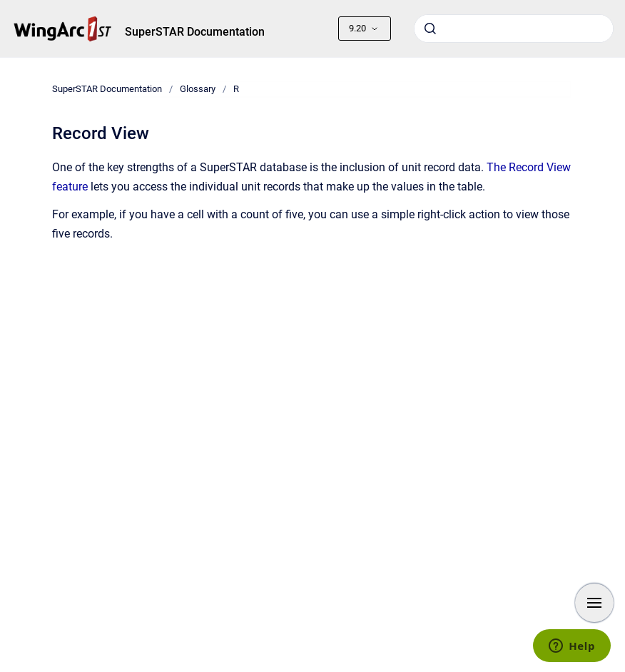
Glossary (198, 89)
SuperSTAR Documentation (195, 32)
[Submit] (430, 29)
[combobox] (514, 29)
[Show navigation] (594, 603)
